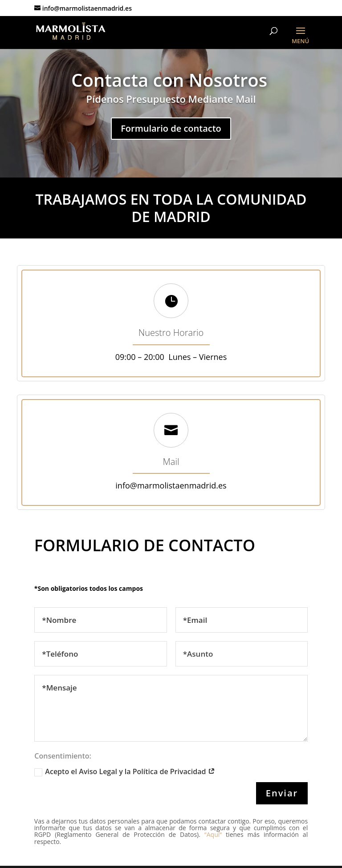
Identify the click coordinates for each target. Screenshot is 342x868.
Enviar (282, 793)
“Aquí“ (211, 834)
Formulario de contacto (171, 128)
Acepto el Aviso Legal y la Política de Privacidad (124, 771)
